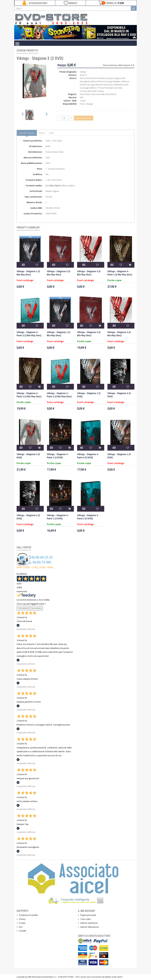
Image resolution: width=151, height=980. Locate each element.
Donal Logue (90, 85)
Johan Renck (111, 94)
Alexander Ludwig (95, 91)
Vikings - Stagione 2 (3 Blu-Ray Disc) (59, 273)
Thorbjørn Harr (111, 88)
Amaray (49, 197)
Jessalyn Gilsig (112, 78)
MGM (48, 146)
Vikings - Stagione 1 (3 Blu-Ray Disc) (28, 273)
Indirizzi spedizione (89, 923)
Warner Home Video (55, 152)
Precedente (23, 608)
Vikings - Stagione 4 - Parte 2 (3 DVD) (88, 456)
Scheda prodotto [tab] (27, 133)
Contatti (23, 931)
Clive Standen (99, 78)
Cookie (22, 923)
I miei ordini (85, 919)
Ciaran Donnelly (97, 94)
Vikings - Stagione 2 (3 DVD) (119, 395)
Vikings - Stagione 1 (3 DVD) (89, 395)
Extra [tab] (51, 133)
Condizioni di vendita (28, 915)
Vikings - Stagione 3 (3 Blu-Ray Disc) (89, 273)
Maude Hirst (102, 85)
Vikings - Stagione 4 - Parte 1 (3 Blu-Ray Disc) (120, 273)
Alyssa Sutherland (115, 85)
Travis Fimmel (86, 78)
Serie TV (83, 75)
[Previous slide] (23, 115)
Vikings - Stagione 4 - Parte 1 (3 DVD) (58, 456)
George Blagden (113, 81)
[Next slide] (46, 115)
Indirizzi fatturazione (90, 927)
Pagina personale (88, 915)
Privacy (22, 919)
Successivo (37, 608)
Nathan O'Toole (96, 88)
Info (21, 927)
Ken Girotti (85, 94)
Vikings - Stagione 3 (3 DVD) (28, 456)
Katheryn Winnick (97, 81)
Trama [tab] (42, 133)
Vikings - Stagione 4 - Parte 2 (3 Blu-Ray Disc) (29, 334)
